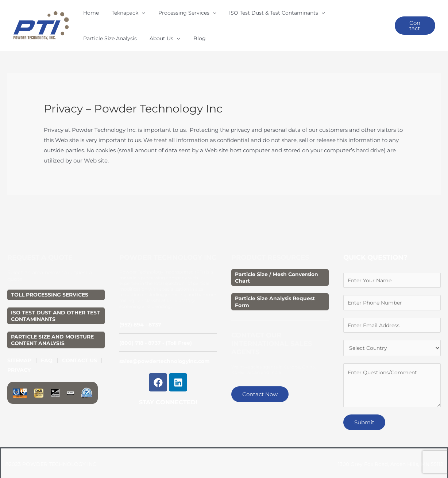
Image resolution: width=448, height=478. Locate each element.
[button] (410, 20)
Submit (364, 414)
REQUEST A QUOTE (40, 246)
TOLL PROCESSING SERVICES (50, 284)
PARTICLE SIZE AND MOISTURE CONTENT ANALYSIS (52, 329)
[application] (133, 20)
